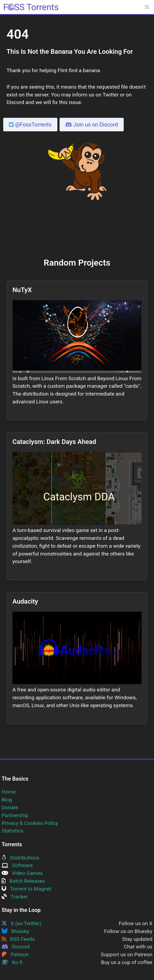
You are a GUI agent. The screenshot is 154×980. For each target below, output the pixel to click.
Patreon (15, 954)
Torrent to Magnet (27, 889)
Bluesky (15, 931)
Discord (16, 947)
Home (9, 792)
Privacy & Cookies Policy (30, 823)
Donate (10, 807)
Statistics (12, 831)
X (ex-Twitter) (22, 923)
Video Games (22, 873)
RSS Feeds (18, 939)
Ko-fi (12, 962)
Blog (7, 800)
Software (17, 865)
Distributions (20, 858)
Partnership (15, 815)
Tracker (15, 897)
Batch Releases (23, 881)
